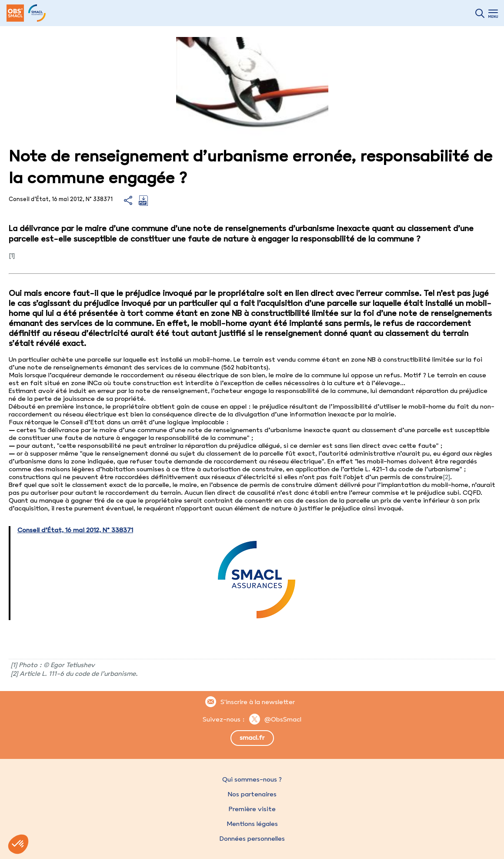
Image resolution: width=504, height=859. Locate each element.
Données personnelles (252, 839)
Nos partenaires (252, 794)
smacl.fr (252, 738)
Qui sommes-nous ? (252, 779)
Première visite (252, 809)
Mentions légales (252, 824)
